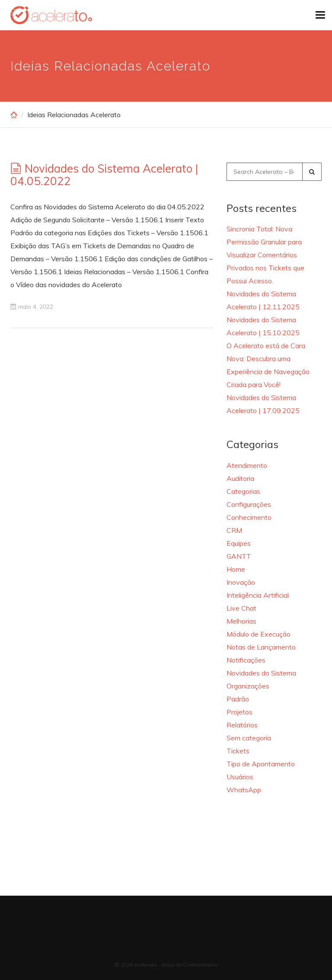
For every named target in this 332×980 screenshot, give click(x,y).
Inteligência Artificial (258, 595)
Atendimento (247, 465)
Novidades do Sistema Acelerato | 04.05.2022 (104, 175)
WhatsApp (244, 790)
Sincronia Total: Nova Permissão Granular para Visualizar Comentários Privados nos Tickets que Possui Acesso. (265, 255)
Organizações (248, 686)
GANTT (239, 556)
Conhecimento (249, 517)
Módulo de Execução (259, 634)
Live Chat (241, 608)
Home (236, 569)
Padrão (238, 699)
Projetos (239, 712)
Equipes (239, 543)
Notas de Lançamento (261, 647)
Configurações (249, 504)
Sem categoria (249, 738)
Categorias (243, 491)
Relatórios (242, 725)
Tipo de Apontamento (261, 764)
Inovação (241, 582)
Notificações (246, 660)
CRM (234, 530)
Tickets (238, 751)
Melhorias (241, 621)
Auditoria (240, 478)
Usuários (240, 777)
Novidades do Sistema (261, 673)
